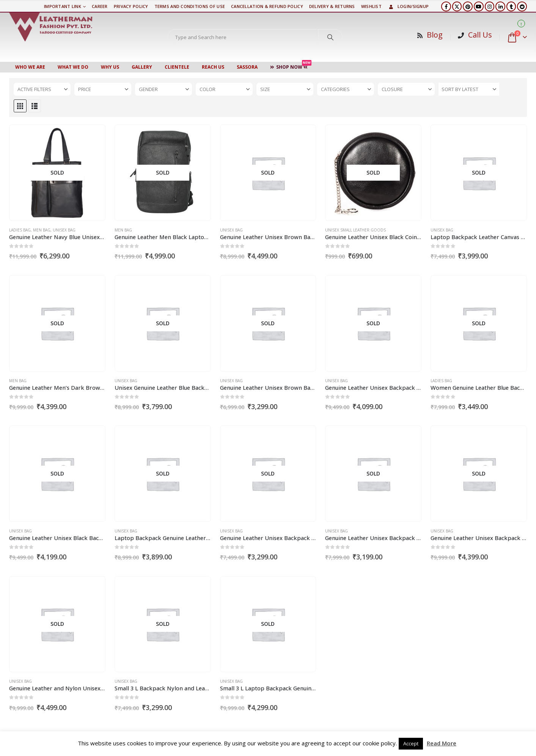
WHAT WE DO (73, 67)
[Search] (330, 37)
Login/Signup (408, 6)
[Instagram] (490, 6)
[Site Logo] (51, 27)
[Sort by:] (469, 89)
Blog (435, 35)
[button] (20, 106)
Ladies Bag (20, 230)
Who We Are (30, 67)
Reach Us (213, 67)
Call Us (480, 35)
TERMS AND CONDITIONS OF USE (190, 6)
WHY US (110, 67)
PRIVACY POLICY (131, 6)
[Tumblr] (511, 6)
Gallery (142, 67)
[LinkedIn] (500, 6)
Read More (442, 743)
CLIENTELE (177, 67)
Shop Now (291, 66)
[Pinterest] (468, 6)
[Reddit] (522, 6)
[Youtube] (479, 6)
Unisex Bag (64, 230)
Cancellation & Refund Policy (267, 6)
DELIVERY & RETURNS (332, 6)
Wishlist (371, 6)
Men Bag (42, 230)
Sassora (247, 67)
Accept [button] (411, 743)
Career (100, 6)
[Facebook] (446, 6)
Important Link (63, 6)
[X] (457, 6)
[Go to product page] (57, 173)
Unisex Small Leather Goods (355, 230)
